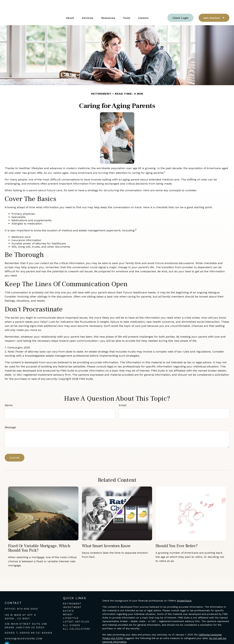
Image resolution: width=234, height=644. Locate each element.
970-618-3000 (27, 598)
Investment (72, 597)
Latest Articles (76, 611)
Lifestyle (71, 608)
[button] (70, 7)
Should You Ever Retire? (177, 536)
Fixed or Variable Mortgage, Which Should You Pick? (39, 538)
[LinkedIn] (7, 634)
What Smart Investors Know (106, 536)
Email (123, 395)
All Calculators (76, 618)
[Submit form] (15, 447)
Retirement (72, 593)
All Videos (72, 615)
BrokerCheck (184, 590)
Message (10, 417)
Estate (68, 600)
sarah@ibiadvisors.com (23, 628)
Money (68, 604)
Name (9, 395)
